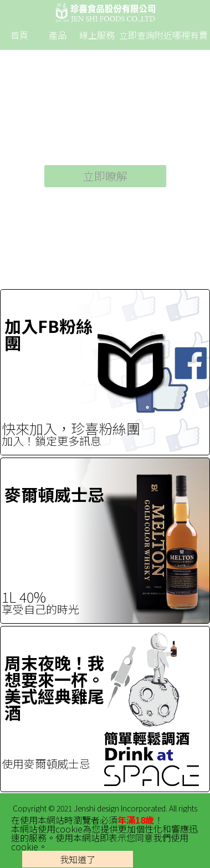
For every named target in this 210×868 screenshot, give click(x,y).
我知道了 (78, 859)
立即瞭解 (105, 176)
